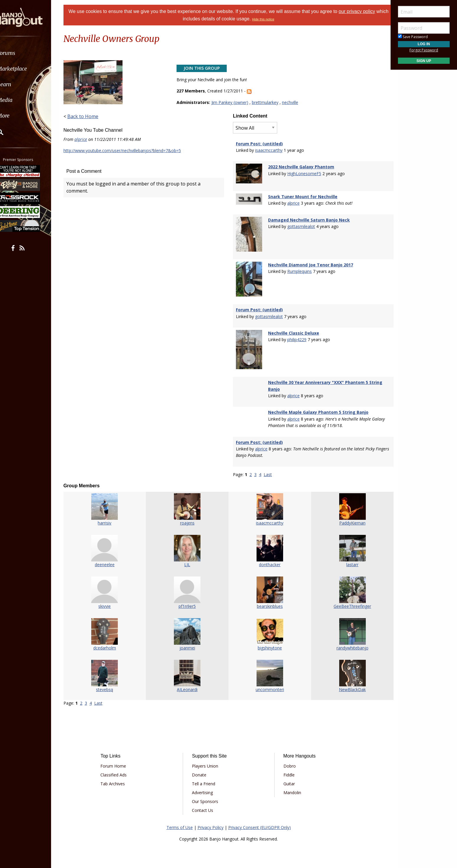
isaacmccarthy (269, 150)
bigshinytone (268, 640)
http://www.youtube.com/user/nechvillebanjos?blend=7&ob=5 (130, 150)
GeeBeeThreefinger (347, 599)
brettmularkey (267, 102)
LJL (189, 557)
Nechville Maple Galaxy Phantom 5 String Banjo (317, 405)
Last (268, 467)
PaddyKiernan (347, 516)
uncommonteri (268, 682)
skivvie (110, 599)
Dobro (287, 759)
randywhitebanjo (347, 640)
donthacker (268, 557)
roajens (189, 516)
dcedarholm (110, 640)
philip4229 (295, 334)
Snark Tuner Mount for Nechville (301, 195)
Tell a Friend (206, 776)
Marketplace (27, 69)
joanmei (189, 640)
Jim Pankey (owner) (232, 102)
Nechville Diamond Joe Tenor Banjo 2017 (309, 262)
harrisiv (110, 516)
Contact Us (205, 803)
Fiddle (287, 767)
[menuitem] (33, 53)
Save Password (413, 37)
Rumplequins (298, 268)
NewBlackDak (347, 682)
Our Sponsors (207, 794)
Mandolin (290, 785)
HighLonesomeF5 (303, 174)
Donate (201, 767)
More (19, 116)
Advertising (204, 785)
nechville (292, 102)
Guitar (287, 776)
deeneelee (110, 557)
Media (20, 100)
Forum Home (119, 759)
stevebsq (110, 682)
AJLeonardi (189, 682)
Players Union (207, 759)
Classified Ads (120, 767)
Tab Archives (119, 776)
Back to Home (90, 116)
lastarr (347, 557)
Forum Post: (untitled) (259, 144)
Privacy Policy (210, 820)
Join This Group (204, 68)
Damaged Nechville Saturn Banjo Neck (307, 219)
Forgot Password (424, 50)
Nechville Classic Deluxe (292, 328)
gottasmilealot (300, 225)
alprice (88, 139)
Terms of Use (180, 820)
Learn (19, 84)
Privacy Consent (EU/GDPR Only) (259, 820)
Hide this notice (270, 19)
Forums (22, 53)
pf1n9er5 (189, 599)
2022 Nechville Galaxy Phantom (300, 167)
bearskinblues (268, 599)
